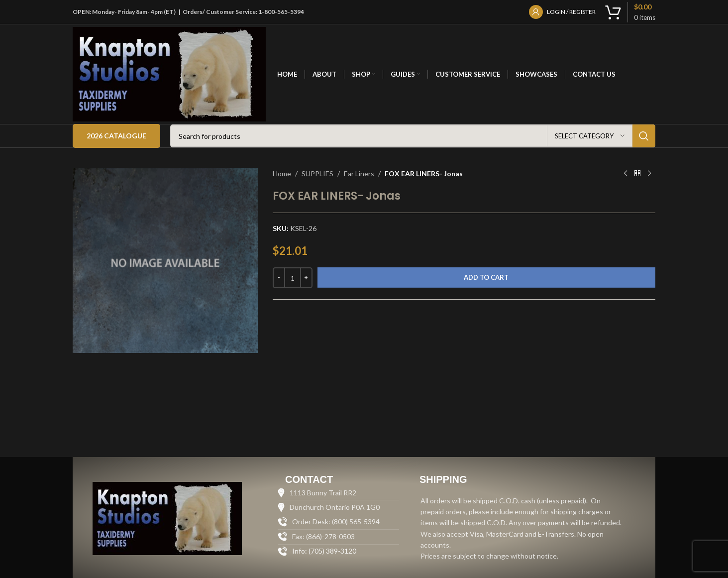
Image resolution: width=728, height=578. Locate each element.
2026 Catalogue (116, 136)
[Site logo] (169, 73)
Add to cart (486, 277)
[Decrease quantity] (279, 278)
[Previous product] (625, 174)
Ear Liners (359, 173)
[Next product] (649, 174)
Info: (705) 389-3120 (324, 551)
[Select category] (590, 136)
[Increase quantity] (306, 278)
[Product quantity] (293, 278)
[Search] (413, 136)
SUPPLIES (317, 173)
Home (282, 173)
